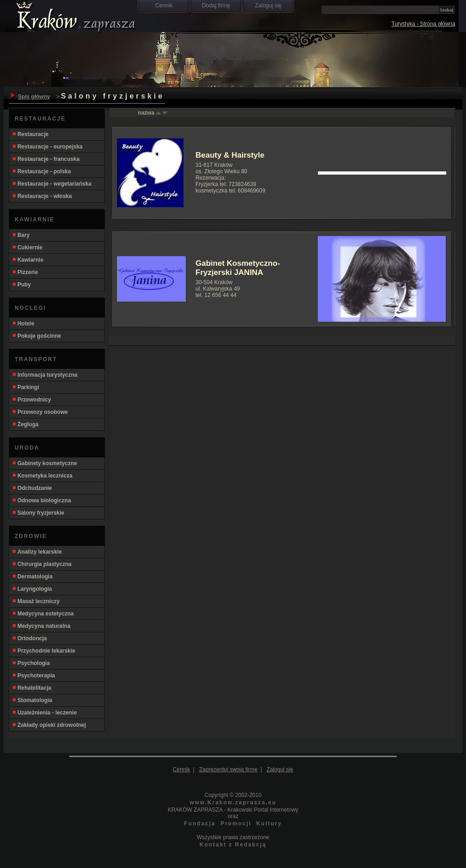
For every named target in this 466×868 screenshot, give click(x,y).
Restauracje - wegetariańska (52, 184)
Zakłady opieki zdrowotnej (49, 725)
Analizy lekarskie (37, 552)
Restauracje (30, 134)
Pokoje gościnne (36, 336)
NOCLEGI (31, 308)
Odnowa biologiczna (42, 500)
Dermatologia (32, 577)
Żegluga (25, 424)
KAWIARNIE (35, 220)
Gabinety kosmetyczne (44, 463)
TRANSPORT (36, 359)
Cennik (164, 5)
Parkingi (25, 387)
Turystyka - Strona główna (424, 24)
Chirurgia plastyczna (42, 564)
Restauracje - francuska (46, 159)
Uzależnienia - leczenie (44, 713)
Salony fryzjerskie (38, 513)
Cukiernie (27, 247)
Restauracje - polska (42, 171)
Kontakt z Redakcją (233, 845)
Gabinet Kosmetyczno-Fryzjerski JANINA (238, 268)
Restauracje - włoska (42, 196)
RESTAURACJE (40, 119)
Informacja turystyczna (45, 375)
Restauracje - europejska (47, 147)
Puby (21, 285)
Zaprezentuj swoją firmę (228, 769)
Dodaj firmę (216, 5)
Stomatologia (32, 700)
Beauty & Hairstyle (230, 155)
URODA (27, 448)
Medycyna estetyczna (43, 614)
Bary (21, 235)
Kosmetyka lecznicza (42, 476)
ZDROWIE (31, 536)
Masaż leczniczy (36, 601)
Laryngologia (32, 589)
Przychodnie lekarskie (44, 651)
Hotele (23, 324)
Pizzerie (25, 272)
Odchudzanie (32, 488)
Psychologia (31, 663)
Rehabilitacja (32, 688)
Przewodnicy (31, 400)
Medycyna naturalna (41, 626)
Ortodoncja (29, 638)
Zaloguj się (268, 5)
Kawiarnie (28, 260)
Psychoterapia (33, 676)
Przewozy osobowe (40, 412)
